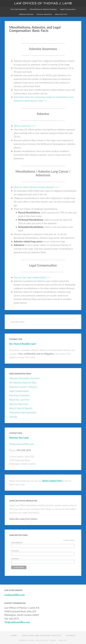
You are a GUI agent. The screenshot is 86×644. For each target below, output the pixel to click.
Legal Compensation (19, 391)
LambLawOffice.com (14, 595)
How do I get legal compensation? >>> (32, 277)
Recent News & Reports (21, 408)
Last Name (15, 559)
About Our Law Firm (19, 400)
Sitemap (13, 417)
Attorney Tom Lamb (19, 404)
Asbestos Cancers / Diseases (23, 387)
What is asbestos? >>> (25, 126)
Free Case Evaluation (19, 395)
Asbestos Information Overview (24, 378)
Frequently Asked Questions (23, 412)
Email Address (17, 543)
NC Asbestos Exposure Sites (23, 382)
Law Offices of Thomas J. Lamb (43, 3)
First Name (15, 551)
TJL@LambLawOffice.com (21, 444)
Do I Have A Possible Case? (23, 344)
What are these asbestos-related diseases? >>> (36, 187)
